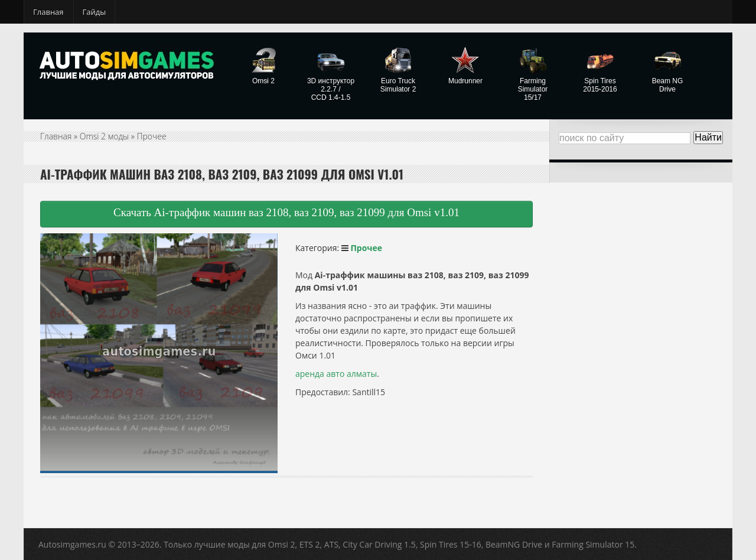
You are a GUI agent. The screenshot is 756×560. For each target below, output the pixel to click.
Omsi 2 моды (104, 136)
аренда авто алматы (336, 374)
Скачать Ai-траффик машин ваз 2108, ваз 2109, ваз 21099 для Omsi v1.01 (286, 212)
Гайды (94, 12)
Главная (48, 12)
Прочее (152, 136)
